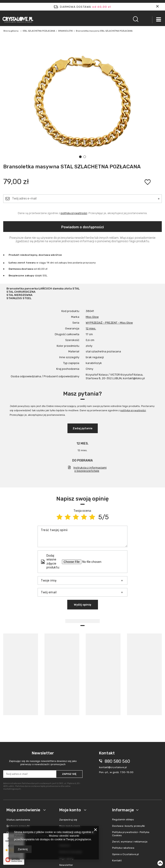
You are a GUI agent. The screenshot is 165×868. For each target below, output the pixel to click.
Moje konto (70, 810)
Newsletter (43, 758)
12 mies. (91, 328)
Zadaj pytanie (82, 428)
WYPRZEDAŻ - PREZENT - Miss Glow (109, 323)
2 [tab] (85, 157)
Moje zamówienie (24, 810)
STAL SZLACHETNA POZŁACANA (39, 31)
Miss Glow (92, 317)
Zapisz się (69, 774)
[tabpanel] (82, 101)
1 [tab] (80, 157)
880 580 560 (117, 761)
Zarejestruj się (68, 820)
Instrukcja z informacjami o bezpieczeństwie (90, 469)
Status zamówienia (18, 820)
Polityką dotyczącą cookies (31, 836)
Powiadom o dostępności (82, 227)
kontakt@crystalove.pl (113, 767)
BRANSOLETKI (66, 31)
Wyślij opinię (83, 605)
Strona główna (11, 31)
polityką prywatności (74, 213)
